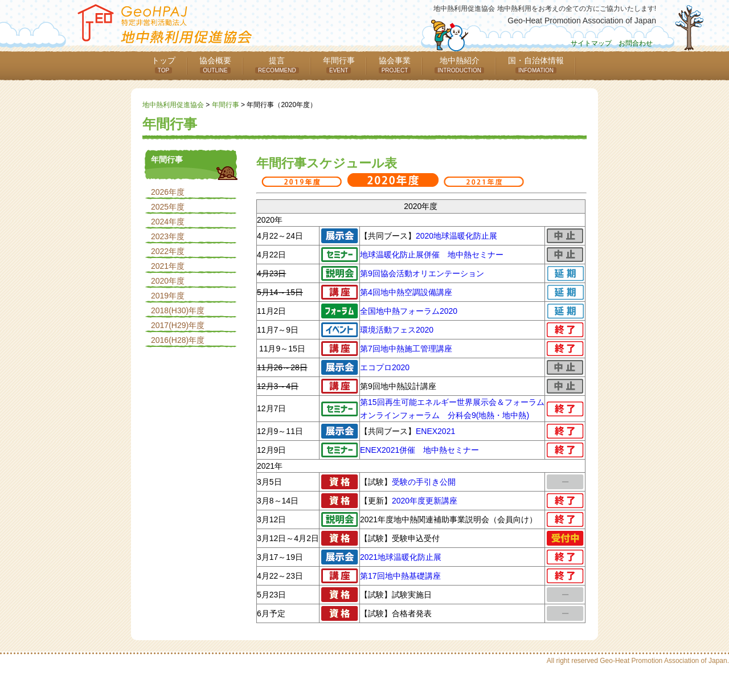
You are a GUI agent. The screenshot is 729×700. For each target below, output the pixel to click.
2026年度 (168, 192)
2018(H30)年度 (178, 310)
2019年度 (168, 296)
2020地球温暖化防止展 (456, 236)
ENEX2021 (435, 431)
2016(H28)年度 (178, 340)
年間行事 (339, 65)
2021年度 (168, 266)
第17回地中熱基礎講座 (400, 576)
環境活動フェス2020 (397, 330)
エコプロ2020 (385, 367)
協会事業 (395, 65)
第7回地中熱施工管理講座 (406, 349)
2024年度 (168, 222)
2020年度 (168, 281)
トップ (163, 65)
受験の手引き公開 (424, 482)
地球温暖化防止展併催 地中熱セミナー (432, 255)
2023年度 (168, 236)
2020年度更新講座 (425, 501)
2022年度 (168, 251)
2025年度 (168, 207)
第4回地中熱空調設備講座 (406, 292)
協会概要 (215, 65)
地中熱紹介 (459, 65)
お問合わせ (636, 43)
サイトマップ (591, 43)
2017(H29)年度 (178, 325)
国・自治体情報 (536, 65)
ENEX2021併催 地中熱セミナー (419, 450)
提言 (277, 65)
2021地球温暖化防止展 (401, 557)
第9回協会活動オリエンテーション (422, 273)
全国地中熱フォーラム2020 (409, 311)
